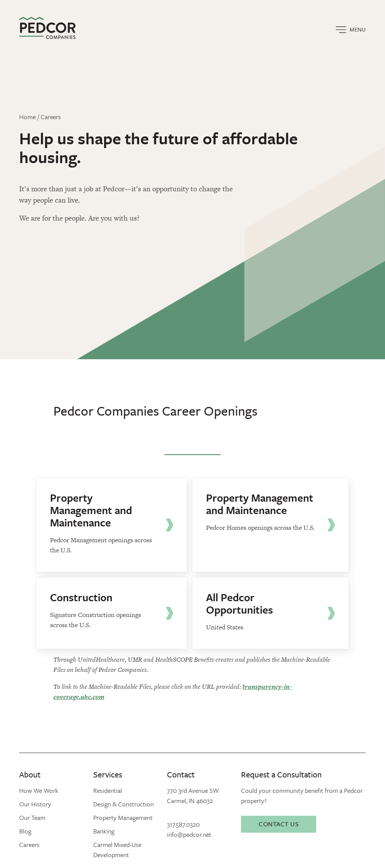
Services (108, 774)
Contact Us (279, 824)
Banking (104, 831)
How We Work (39, 790)
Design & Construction (124, 804)
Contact (181, 774)
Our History (35, 804)
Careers (51, 117)
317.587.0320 (183, 824)
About (30, 774)
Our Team (32, 817)
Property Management (123, 817)
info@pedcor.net (189, 834)
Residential (108, 790)
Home (27, 117)
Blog (25, 831)
